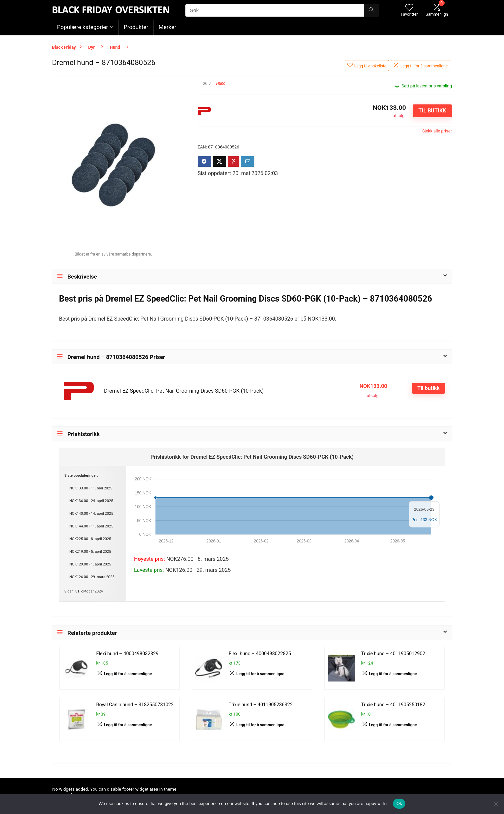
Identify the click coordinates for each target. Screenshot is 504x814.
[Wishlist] (409, 8)
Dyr (92, 47)
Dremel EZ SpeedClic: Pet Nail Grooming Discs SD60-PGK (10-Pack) (184, 391)
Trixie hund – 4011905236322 (261, 705)
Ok (399, 803)
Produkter (136, 27)
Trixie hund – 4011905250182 (393, 705)
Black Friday (64, 47)
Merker (167, 27)
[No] (496, 804)
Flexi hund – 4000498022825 (260, 654)
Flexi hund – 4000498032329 (127, 654)
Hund (115, 47)
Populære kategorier (82, 27)
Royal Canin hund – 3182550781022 (135, 705)
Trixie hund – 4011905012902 (393, 654)
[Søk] (371, 10)
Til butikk (432, 111)
